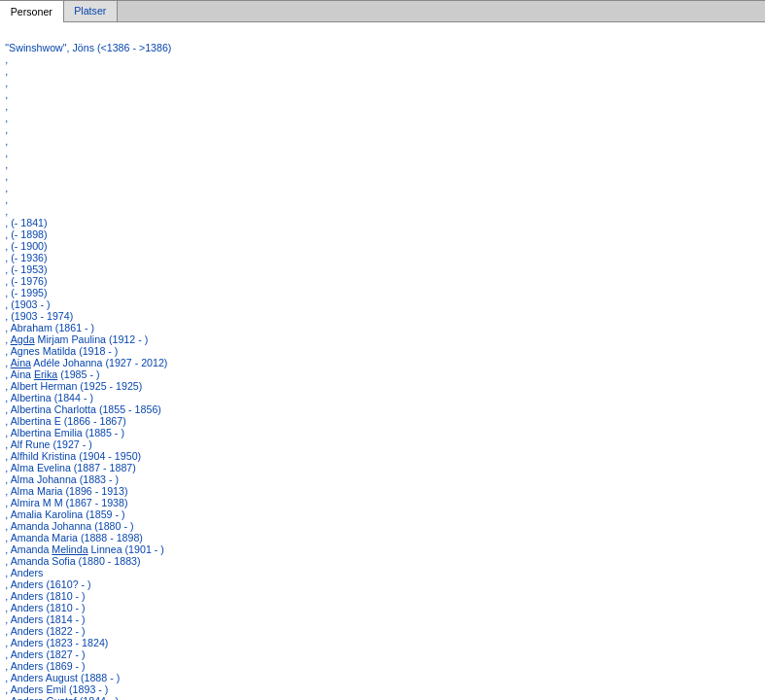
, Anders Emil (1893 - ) (56, 689)
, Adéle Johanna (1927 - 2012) (86, 363)
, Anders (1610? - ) (48, 584)
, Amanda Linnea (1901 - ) (85, 549)
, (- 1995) (26, 293)
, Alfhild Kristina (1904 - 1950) (73, 456)
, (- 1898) (26, 234)
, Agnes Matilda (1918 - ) (61, 351)
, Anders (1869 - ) (45, 666)
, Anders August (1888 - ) (62, 678)
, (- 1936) (26, 258)
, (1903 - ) (27, 304)
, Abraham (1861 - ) (50, 328)
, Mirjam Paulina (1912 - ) (76, 339)
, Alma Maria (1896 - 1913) (66, 491)
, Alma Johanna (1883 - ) (62, 479)
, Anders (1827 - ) (45, 654)
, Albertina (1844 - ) (49, 398)
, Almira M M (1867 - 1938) (66, 503)
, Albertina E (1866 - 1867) (65, 421)
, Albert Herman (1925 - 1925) (73, 386)
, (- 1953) (26, 269)
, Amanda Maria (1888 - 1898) (74, 538)
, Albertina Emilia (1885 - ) (65, 433)
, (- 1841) (26, 223)
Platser (90, 12)
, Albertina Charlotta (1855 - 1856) (83, 409)
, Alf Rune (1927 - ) (48, 444)
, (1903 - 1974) (39, 316)
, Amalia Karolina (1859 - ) (65, 514)
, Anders (24, 573)
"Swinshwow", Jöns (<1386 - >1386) (88, 48)
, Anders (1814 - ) (45, 619)
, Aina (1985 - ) (52, 374)
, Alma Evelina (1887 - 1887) (70, 468)
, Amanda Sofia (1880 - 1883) (72, 561)
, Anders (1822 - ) (45, 631)
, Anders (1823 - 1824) (56, 643)
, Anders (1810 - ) (45, 596)
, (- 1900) (26, 246)
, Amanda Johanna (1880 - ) (69, 526)
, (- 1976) (26, 281)
